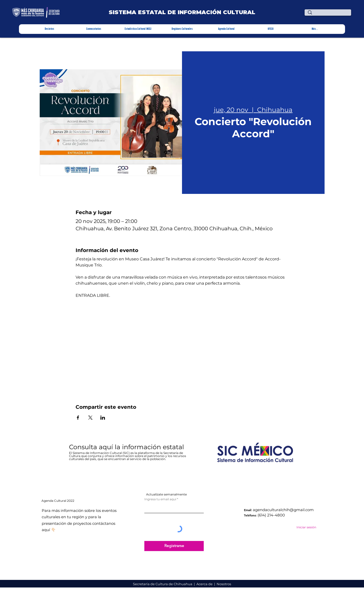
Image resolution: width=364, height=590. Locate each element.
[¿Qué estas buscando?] (329, 15)
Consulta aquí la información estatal (127, 447)
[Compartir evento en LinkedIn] (103, 418)
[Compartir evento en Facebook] (78, 418)
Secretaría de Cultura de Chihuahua (163, 584)
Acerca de (205, 584)
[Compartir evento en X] (90, 418)
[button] (49, 29)
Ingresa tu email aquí (160, 499)
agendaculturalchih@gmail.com (283, 510)
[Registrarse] (174, 546)
